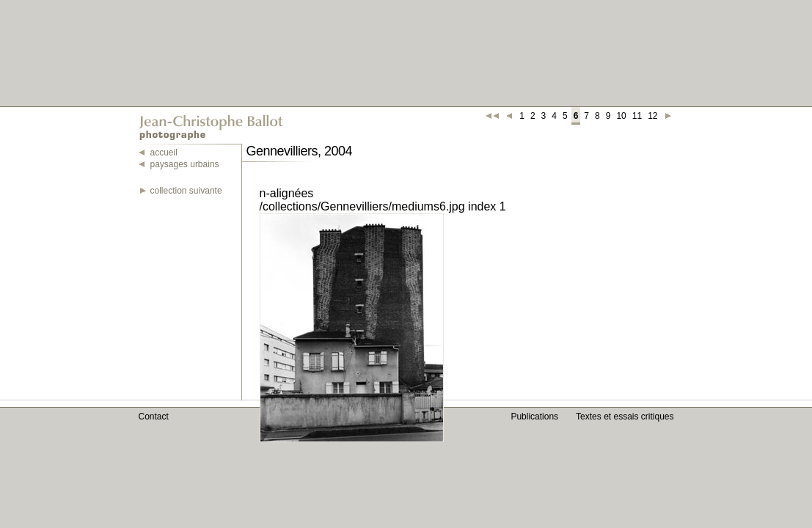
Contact (154, 417)
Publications (534, 417)
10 (621, 116)
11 (637, 116)
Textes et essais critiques (625, 417)
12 (652, 116)
